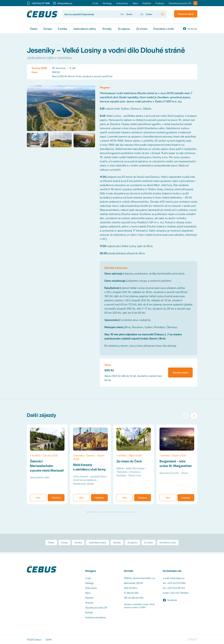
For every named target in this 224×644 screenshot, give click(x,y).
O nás (95, 3)
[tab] (88, 513)
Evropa (48, 29)
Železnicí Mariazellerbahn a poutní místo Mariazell (42, 468)
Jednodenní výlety (85, 29)
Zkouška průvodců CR (180, 3)
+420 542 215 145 (176, 588)
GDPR (49, 639)
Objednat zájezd (184, 14)
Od (118, 14)
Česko (34, 29)
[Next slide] (193, 415)
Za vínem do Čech (130, 461)
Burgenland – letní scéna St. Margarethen (176, 463)
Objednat (56, 498)
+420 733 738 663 (179, 593)
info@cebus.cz (177, 578)
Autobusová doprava (96, 617)
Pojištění (147, 3)
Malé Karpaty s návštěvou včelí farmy (90, 467)
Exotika (62, 29)
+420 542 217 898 (176, 583)
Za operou (124, 29)
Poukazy (160, 3)
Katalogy (107, 3)
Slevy (135, 3)
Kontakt (89, 612)
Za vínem (142, 29)
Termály (107, 29)
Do (138, 14)
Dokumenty (122, 3)
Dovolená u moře (164, 29)
